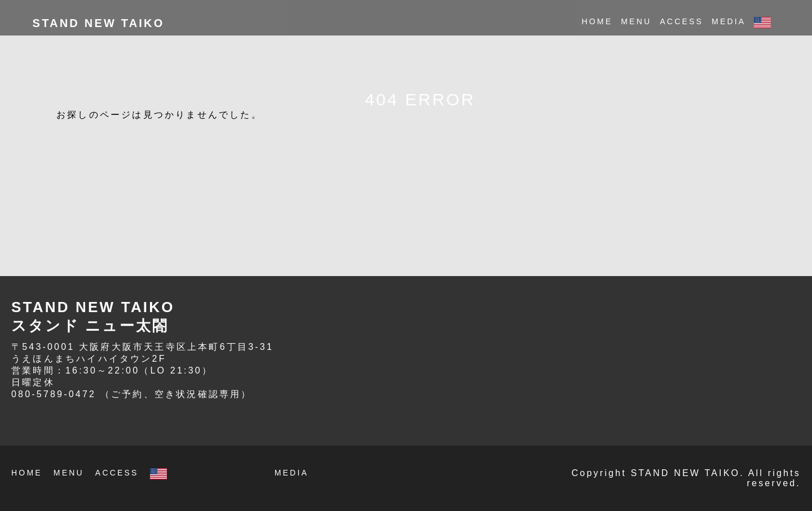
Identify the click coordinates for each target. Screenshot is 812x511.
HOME (597, 21)
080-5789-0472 (54, 394)
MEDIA (729, 21)
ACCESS (681, 21)
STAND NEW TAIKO (99, 23)
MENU (636, 21)
